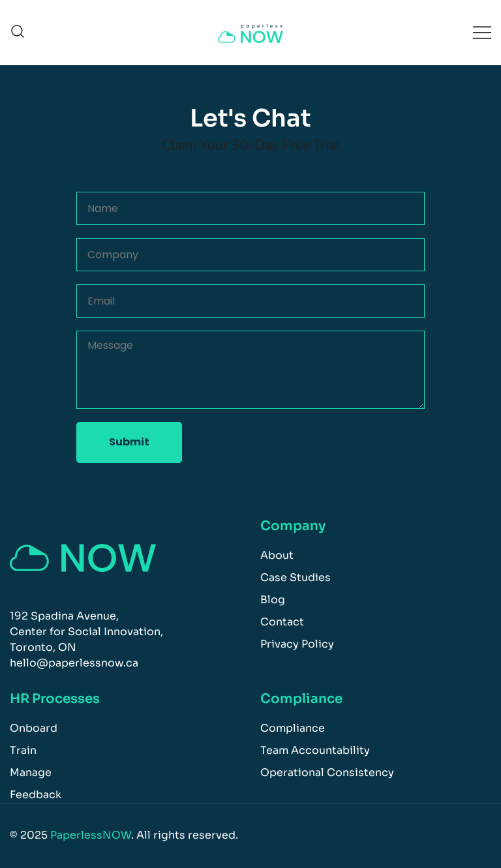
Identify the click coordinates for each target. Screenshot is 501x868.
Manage (31, 772)
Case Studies (296, 577)
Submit (129, 442)
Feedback (36, 795)
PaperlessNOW (91, 835)
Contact (282, 622)
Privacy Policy (297, 644)
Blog (273, 600)
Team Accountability (315, 750)
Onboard (34, 728)
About (277, 555)
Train (23, 750)
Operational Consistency (327, 772)
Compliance (293, 728)
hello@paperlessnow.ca (74, 663)
